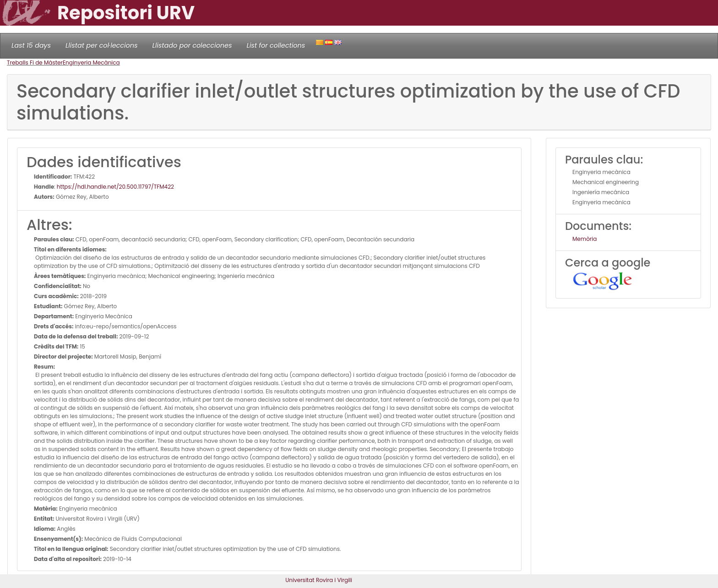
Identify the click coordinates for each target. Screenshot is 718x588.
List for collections (276, 45)
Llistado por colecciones (192, 45)
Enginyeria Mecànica (91, 63)
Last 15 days (31, 45)
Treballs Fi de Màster (35, 63)
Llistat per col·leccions (102, 45)
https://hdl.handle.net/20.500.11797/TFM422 (115, 187)
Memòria (585, 239)
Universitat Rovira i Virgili (319, 580)
